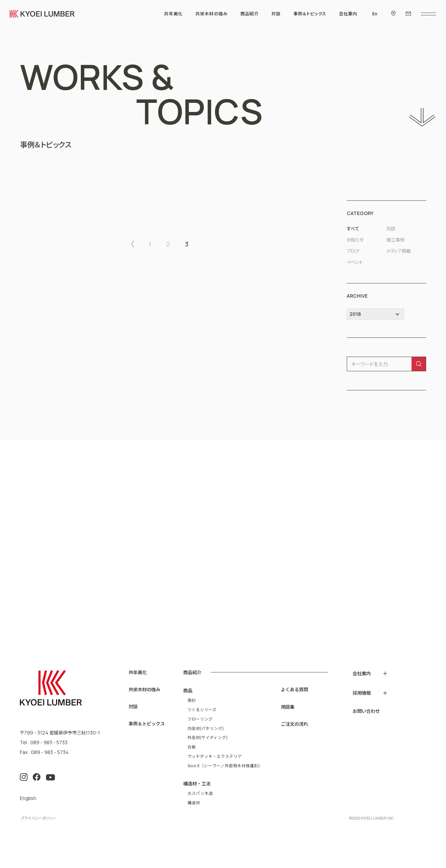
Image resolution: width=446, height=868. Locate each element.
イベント (355, 262)
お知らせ (355, 240)
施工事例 (395, 240)
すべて (353, 229)
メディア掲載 (399, 251)
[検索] (419, 364)
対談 (391, 229)
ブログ (353, 251)
